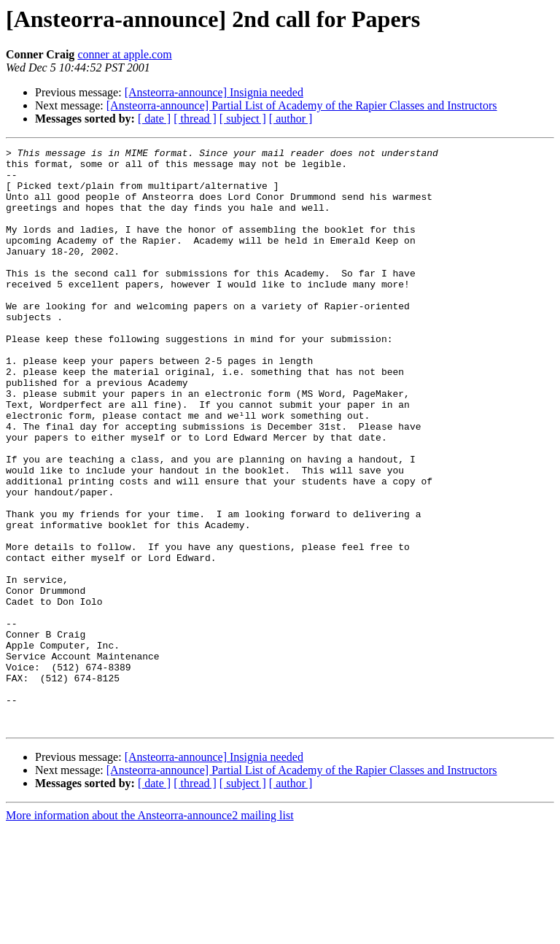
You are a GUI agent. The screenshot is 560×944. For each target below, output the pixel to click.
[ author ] (291, 119)
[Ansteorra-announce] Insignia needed (214, 92)
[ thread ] (195, 119)
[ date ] (154, 119)
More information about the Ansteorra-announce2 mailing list (150, 931)
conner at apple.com (124, 54)
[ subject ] (243, 119)
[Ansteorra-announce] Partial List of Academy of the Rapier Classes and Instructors (302, 105)
